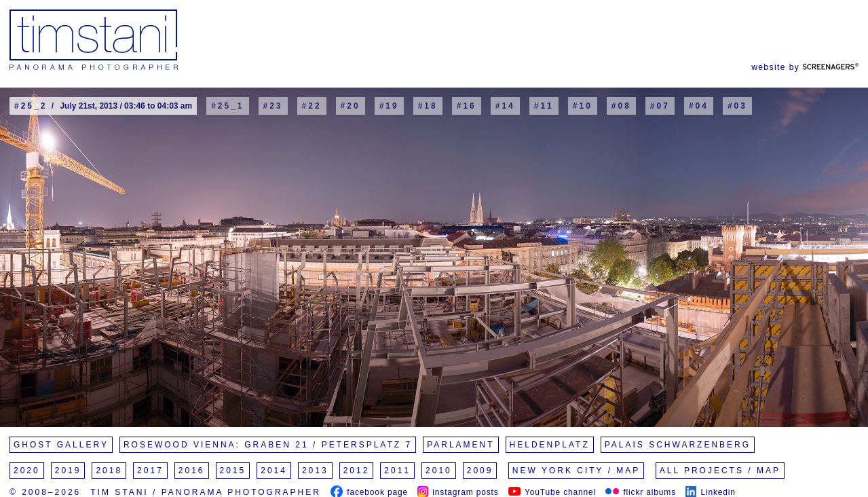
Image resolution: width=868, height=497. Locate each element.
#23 (273, 106)
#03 (737, 106)
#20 (351, 106)
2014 (274, 471)
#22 (312, 106)
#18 (428, 106)
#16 (467, 106)
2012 (357, 471)
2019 (68, 471)
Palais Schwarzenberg (678, 445)
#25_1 (227, 106)
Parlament (460, 445)
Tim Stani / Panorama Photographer (206, 492)
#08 (621, 106)
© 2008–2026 (45, 492)
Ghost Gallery (61, 445)
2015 (233, 471)
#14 (505, 106)
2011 (397, 471)
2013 (315, 471)
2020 (27, 471)
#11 (544, 106)
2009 (480, 471)
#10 (583, 106)
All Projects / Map (720, 471)
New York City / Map (577, 471)
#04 (699, 106)
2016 (192, 471)
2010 (439, 471)
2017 (150, 471)
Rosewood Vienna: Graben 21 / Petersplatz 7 (268, 445)
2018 (109, 471)
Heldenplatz (550, 445)
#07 (660, 106)
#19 (389, 106)
